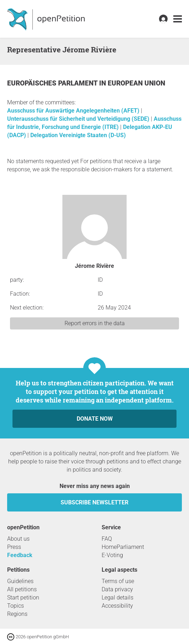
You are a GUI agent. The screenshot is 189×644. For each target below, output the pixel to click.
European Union (136, 83)
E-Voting (112, 555)
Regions (17, 614)
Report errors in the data (95, 323)
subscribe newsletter (94, 502)
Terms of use (118, 581)
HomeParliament (123, 547)
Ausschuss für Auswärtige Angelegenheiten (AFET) (74, 111)
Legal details (118, 598)
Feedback (20, 555)
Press (14, 547)
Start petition (23, 598)
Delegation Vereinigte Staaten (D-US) (78, 135)
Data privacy (117, 589)
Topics (16, 606)
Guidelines (20, 581)
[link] (178, 19)
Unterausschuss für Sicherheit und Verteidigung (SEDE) (79, 119)
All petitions (22, 589)
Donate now (95, 419)
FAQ (107, 539)
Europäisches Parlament (53, 83)
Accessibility (117, 606)
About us (18, 539)
